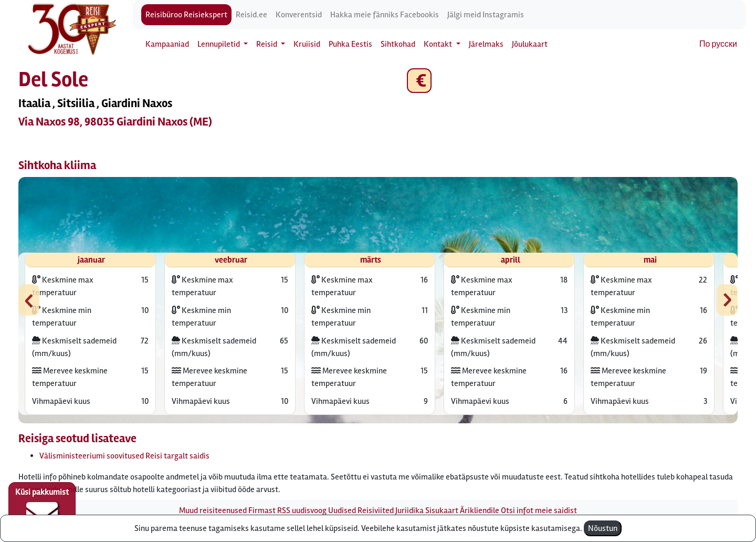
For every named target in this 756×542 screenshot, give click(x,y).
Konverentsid (299, 15)
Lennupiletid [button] (219, 44)
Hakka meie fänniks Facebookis (385, 15)
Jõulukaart (530, 44)
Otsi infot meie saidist (539, 510)
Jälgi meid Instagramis (486, 15)
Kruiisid (307, 44)
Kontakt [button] (439, 44)
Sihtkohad (398, 44)
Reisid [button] (267, 44)
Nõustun (603, 528)
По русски (718, 44)
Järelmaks (486, 44)
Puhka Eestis (350, 44)
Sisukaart (442, 510)
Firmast (262, 510)
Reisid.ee (251, 15)
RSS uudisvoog (302, 510)
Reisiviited (376, 510)
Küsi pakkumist (42, 508)
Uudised (342, 510)
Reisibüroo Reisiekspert (186, 15)
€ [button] (419, 81)
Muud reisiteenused (213, 510)
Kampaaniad (167, 44)
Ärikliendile (480, 510)
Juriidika (409, 510)
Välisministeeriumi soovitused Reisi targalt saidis (124, 456)
